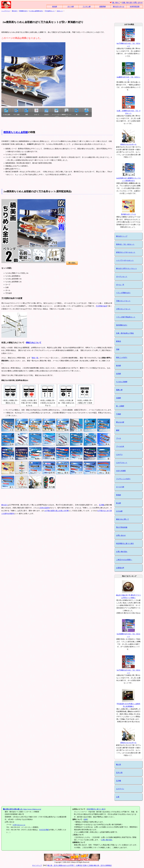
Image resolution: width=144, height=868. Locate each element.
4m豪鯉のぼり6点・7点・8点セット (128, 77)
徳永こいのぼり (122, 357)
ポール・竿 (120, 285)
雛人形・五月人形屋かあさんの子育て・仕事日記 (65, 865)
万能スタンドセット (123, 301)
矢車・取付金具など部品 (125, 333)
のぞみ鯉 (119, 511)
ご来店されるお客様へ (124, 560)
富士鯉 (118, 503)
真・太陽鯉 (120, 406)
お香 (118, 797)
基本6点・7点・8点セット (125, 244)
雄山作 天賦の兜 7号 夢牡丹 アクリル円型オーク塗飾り (128, 595)
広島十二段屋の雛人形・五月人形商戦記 (97, 865)
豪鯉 (118, 430)
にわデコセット (122, 463)
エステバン (120, 789)
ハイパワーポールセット (125, 260)
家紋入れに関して (122, 519)
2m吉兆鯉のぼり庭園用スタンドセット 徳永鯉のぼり (128, 178)
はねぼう (47, 112)
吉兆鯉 (118, 374)
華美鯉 (118, 495)
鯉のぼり (15, 11)
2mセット (60, 11)
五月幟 (101, 505)
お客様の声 (120, 568)
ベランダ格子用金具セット (126, 317)
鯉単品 (118, 341)
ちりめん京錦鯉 (122, 382)
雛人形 (118, 764)
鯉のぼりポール (119, 7)
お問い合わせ (121, 535)
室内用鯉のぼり (122, 325)
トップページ (6, 11)
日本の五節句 (45, 508)
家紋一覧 (35, 358)
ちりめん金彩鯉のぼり (36, 11)
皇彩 (26, 112)
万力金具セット (50, 11)
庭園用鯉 (103, 7)
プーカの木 (120, 446)
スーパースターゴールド (57, 113)
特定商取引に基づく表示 (125, 543)
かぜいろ (37, 112)
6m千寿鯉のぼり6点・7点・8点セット (128, 43)
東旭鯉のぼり (23, 11)
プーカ (118, 438)
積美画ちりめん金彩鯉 (16, 132)
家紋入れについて (34, 343)
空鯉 (118, 349)
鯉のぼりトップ (122, 236)
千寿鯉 (118, 414)
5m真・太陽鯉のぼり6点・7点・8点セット (128, 111)
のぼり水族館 (121, 471)
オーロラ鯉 (120, 487)
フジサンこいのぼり (123, 479)
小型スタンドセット (123, 309)
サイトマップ (37, 865)
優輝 (86, 112)
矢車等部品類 (135, 7)
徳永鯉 (55, 7)
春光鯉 (118, 366)
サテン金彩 (16, 112)
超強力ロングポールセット (126, 252)
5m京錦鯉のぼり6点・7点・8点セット (128, 634)
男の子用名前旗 (122, 527)
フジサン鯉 (87, 7)
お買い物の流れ (122, 552)
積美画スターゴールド (67, 113)
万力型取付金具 (101, 306)
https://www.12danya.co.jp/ (22, 809)
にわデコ (119, 455)
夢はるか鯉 (120, 422)
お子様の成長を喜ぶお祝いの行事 (57, 511)
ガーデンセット (122, 277)
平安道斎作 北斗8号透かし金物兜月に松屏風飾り (128, 704)
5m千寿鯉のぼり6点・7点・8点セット (128, 670)
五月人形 (119, 773)
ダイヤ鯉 (71, 7)
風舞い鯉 (119, 390)
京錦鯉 (118, 398)
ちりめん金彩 (6, 112)
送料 (86, 819)
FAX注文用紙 (44, 830)
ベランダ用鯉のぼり (123, 293)
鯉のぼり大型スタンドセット (126, 268)
